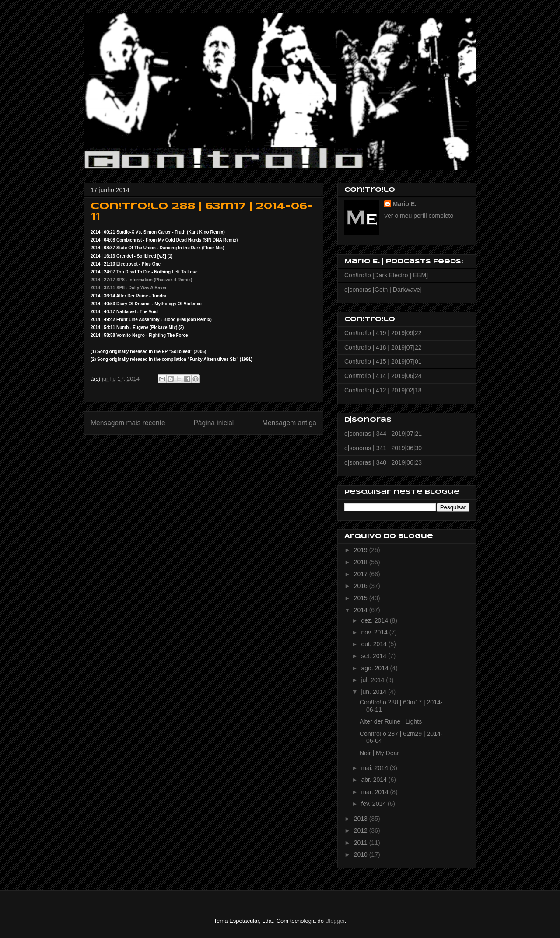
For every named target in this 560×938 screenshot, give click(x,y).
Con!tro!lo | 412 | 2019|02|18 (383, 390)
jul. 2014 (373, 680)
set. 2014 (374, 656)
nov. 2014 (375, 632)
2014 (362, 610)
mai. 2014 (375, 768)
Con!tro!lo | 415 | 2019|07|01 (383, 361)
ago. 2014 (375, 668)
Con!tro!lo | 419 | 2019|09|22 (383, 333)
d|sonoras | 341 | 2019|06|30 (383, 448)
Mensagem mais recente (128, 423)
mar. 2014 (375, 792)
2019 (362, 550)
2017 (362, 574)
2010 (362, 854)
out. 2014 (374, 644)
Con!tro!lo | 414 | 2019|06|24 (383, 376)
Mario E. (405, 204)
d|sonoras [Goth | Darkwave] (383, 290)
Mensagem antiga (289, 423)
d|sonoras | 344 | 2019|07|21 (383, 434)
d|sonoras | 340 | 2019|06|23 (383, 462)
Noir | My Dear (379, 753)
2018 (362, 562)
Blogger (335, 921)
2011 (362, 843)
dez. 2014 (375, 620)
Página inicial (213, 423)
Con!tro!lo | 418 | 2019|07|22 (383, 347)
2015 (362, 598)
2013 (362, 819)
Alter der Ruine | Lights (391, 721)
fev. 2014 (374, 804)
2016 (362, 586)
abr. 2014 (374, 780)
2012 (362, 830)
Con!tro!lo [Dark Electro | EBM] (386, 275)
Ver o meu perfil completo (419, 216)
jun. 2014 (374, 692)
